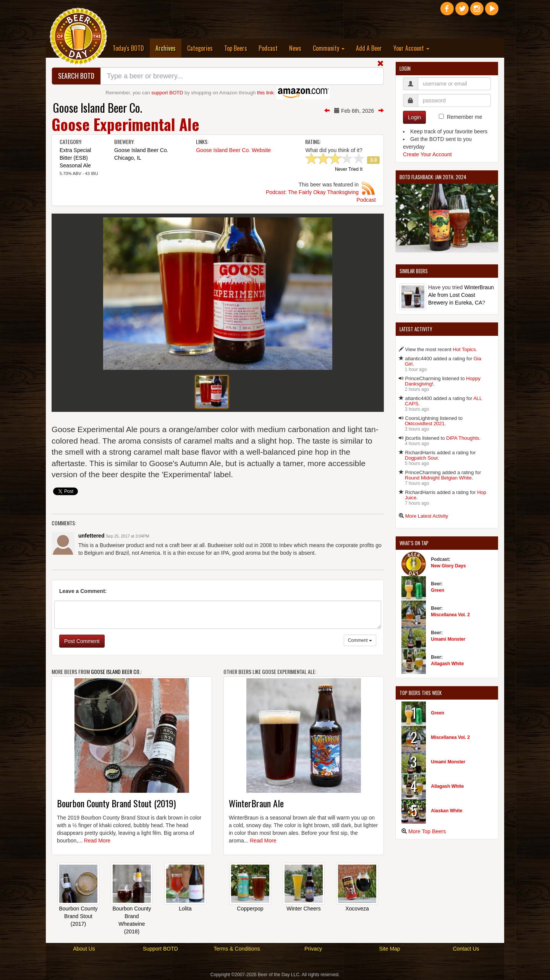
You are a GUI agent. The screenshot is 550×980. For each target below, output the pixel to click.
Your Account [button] (411, 48)
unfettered (91, 536)
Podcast (268, 48)
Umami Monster (448, 639)
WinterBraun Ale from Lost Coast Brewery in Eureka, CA (461, 295)
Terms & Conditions (237, 949)
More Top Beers (427, 831)
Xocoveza (357, 909)
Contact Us (466, 949)
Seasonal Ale (75, 165)
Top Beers (236, 48)
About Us (84, 949)
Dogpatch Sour (421, 458)
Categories (200, 48)
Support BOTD (160, 949)
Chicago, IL (128, 158)
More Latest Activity (427, 516)
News (295, 48)
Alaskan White (446, 811)
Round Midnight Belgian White (438, 478)
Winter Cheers (303, 909)
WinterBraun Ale (256, 803)
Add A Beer (369, 48)
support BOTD (167, 93)
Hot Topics (464, 349)
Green (438, 590)
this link (265, 93)
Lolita (185, 909)
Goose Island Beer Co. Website (233, 150)
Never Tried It (349, 170)
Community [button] (329, 48)
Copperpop (250, 909)
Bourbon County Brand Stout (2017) (78, 916)
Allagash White (447, 664)
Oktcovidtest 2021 (425, 424)
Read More (97, 841)
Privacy (313, 949)
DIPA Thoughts (463, 438)
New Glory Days (448, 566)
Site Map (389, 949)
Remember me (465, 117)
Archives (168, 48)
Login (414, 117)
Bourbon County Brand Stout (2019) (116, 803)
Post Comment (82, 641)
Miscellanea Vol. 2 (450, 615)
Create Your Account (427, 154)
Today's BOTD (128, 48)
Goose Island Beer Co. (98, 108)
